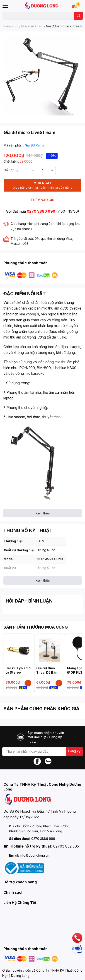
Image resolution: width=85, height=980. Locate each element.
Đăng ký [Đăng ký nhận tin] (74, 751)
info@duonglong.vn (34, 855)
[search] (79, 16)
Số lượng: (11, 170)
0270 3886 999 (41, 211)
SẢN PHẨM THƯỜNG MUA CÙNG (36, 627)
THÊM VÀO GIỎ (42, 200)
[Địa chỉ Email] (42, 752)
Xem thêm (43, 513)
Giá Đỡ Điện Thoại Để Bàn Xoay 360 (47, 673)
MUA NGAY (42, 185)
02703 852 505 (66, 846)
